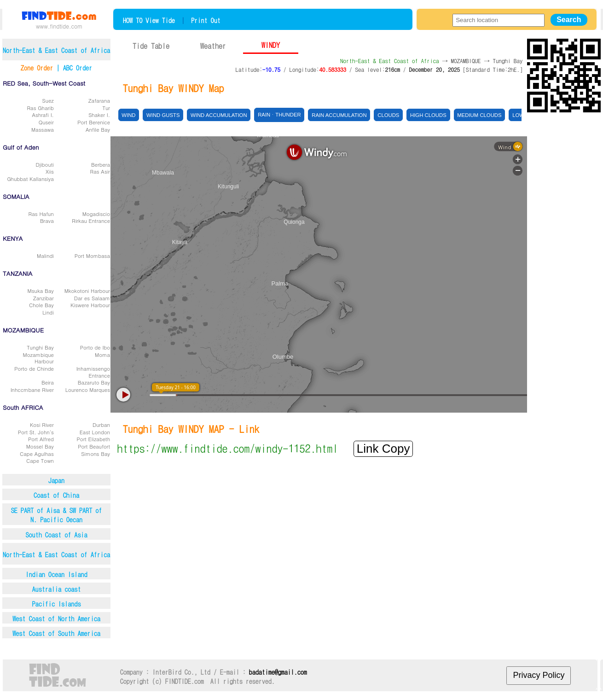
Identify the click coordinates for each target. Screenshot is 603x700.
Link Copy (383, 449)
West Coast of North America (56, 618)
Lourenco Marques (88, 390)
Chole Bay (41, 305)
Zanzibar (43, 298)
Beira (48, 382)
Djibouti (44, 164)
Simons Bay (96, 454)
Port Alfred (41, 439)
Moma (102, 355)
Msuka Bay (41, 291)
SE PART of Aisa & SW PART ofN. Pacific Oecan (57, 515)
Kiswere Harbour (90, 305)
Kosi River (42, 425)
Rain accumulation (339, 115)
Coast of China (56, 495)
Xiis (50, 171)
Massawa (43, 129)
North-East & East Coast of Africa (56, 554)
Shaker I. (99, 115)
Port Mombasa (92, 256)
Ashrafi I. (43, 115)
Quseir (46, 122)
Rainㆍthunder (279, 115)
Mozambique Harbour (38, 358)
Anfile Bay (98, 129)
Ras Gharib (41, 108)
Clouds (388, 115)
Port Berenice (94, 122)
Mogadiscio (96, 214)
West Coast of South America (56, 633)
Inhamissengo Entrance (93, 372)
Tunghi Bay (40, 347)
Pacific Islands (57, 604)
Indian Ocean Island (56, 574)
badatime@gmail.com (278, 672)
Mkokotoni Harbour (87, 291)
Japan (56, 480)
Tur (106, 108)
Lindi (48, 312)
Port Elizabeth (93, 439)
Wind (128, 115)
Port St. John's (36, 432)
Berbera (101, 164)
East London (95, 432)
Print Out (206, 20)
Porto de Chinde (34, 368)
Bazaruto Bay (94, 382)
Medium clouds (479, 115)
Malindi (45, 256)
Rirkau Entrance (91, 221)
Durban (101, 425)
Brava (47, 221)
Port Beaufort (94, 446)
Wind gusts (163, 115)
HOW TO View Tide (149, 20)
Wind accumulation (219, 115)
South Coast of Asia (56, 535)
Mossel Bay (40, 446)
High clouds (428, 115)
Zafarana (99, 100)
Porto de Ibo (95, 347)
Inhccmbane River (32, 390)
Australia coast (57, 589)
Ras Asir (100, 171)
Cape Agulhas (37, 454)
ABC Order (78, 68)
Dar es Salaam (92, 298)
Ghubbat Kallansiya (30, 179)
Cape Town (40, 461)
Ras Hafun (41, 214)
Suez (48, 100)
